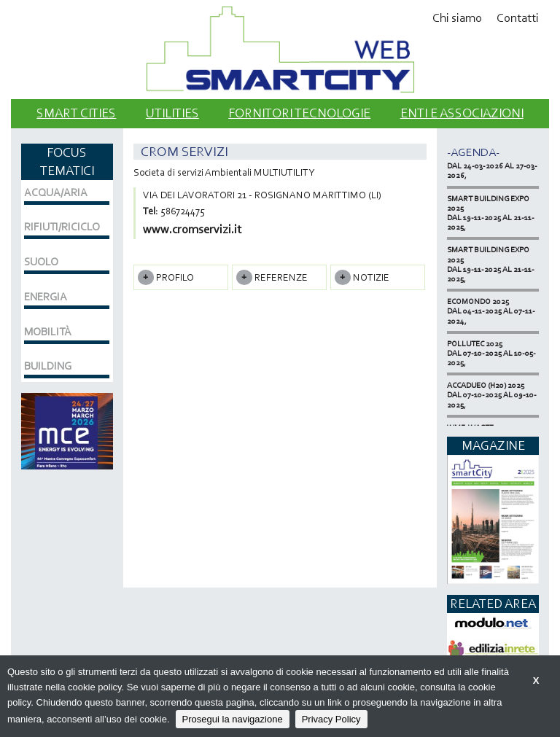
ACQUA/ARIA (56, 192)
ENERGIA (46, 297)
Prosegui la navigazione (233, 719)
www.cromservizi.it (192, 229)
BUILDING (48, 366)
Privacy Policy (331, 719)
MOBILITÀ (48, 332)
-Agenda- (473, 152)
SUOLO (41, 262)
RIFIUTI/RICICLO (62, 227)
